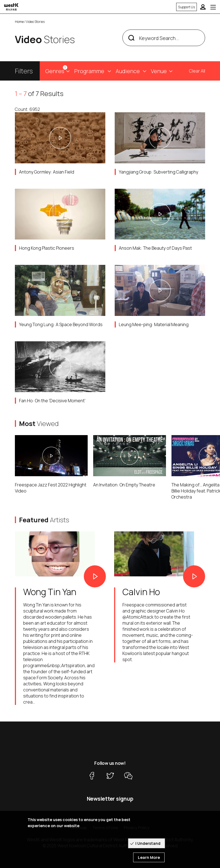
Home (19, 22)
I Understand (148, 843)
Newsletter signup (110, 799)
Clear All (197, 71)
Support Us (187, 7)
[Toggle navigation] (213, 7)
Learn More (149, 857)
